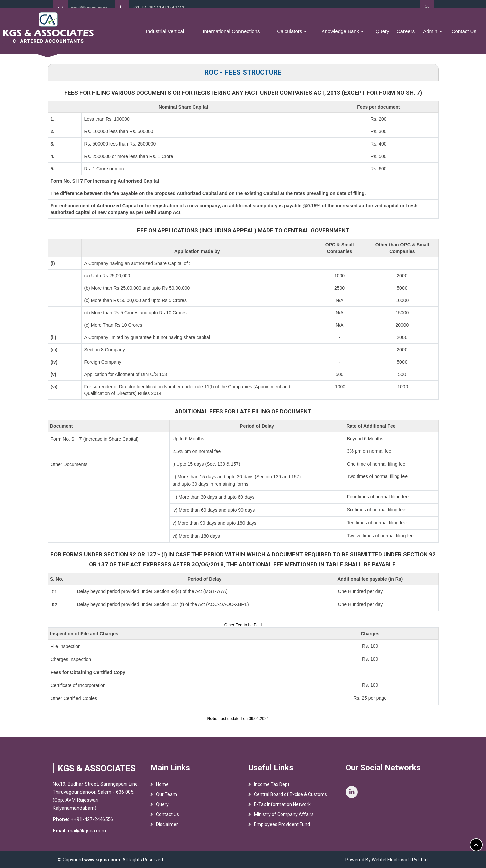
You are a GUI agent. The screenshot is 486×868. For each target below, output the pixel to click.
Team (142, 36)
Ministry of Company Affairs (284, 823)
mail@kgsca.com (89, 8)
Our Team (167, 803)
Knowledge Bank (360, 36)
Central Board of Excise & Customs (290, 803)
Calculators (315, 36)
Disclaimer (167, 833)
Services (165, 36)
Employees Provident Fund (282, 833)
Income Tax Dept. (272, 793)
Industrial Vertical (204, 36)
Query (395, 36)
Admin (438, 36)
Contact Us (466, 36)
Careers (415, 36)
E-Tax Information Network (282, 813)
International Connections (262, 36)
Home (125, 36)
